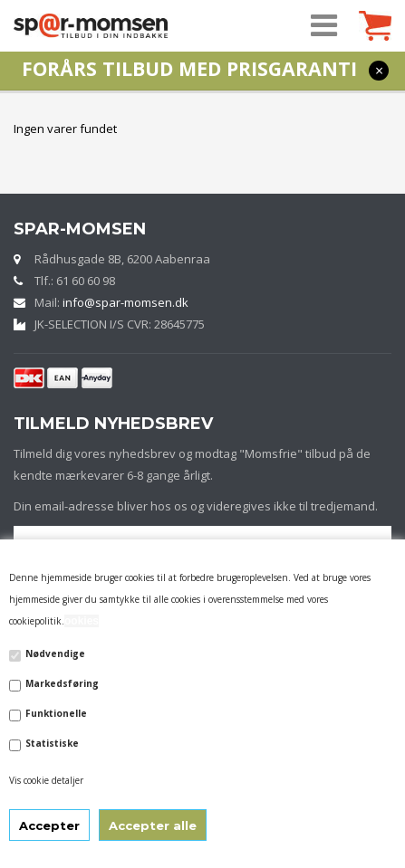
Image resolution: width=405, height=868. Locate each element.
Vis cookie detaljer (46, 780)
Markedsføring (62, 683)
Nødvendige (55, 653)
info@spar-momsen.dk (125, 302)
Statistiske (52, 743)
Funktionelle (56, 713)
